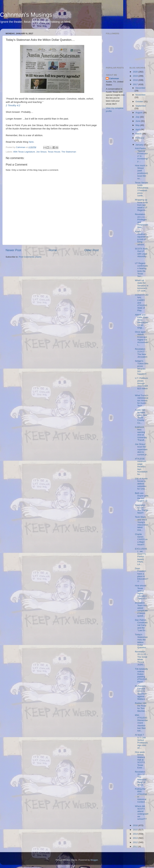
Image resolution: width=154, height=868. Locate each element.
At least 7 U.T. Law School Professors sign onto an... (141, 741)
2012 (136, 842)
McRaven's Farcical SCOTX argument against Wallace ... (141, 693)
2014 (136, 834)
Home (53, 250)
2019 (136, 76)
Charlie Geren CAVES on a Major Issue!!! (141, 539)
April (138, 129)
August (139, 113)
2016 (136, 825)
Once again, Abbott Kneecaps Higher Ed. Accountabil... (141, 338)
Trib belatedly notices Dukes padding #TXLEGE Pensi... (141, 675)
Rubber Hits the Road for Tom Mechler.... (141, 707)
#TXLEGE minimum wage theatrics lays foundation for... (141, 466)
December (141, 88)
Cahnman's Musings (26, 15)
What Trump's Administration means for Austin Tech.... (142, 401)
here (31, 142)
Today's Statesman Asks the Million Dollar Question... (141, 641)
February (140, 138)
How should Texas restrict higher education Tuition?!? (141, 592)
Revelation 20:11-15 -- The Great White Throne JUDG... (141, 658)
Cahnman (114, 78)
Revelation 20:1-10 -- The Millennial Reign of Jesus (141, 778)
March (139, 134)
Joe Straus (41, 152)
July (138, 117)
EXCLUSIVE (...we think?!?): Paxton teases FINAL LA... (141, 557)
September (141, 106)
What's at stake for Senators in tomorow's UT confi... (142, 286)
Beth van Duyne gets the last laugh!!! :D (142, 497)
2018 (136, 80)
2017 (136, 84)
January (140, 145)
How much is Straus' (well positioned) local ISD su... (141, 172)
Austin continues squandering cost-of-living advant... (141, 238)
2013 (136, 838)
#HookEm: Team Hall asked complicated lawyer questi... (141, 609)
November (141, 95)
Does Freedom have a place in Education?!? (142, 575)
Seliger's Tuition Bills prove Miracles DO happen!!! (142, 367)
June (138, 121)
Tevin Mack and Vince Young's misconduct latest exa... (142, 523)
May (138, 125)
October (140, 102)
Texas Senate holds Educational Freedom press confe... (142, 189)
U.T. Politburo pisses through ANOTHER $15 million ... (141, 385)
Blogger (94, 860)
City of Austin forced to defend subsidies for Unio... (141, 484)
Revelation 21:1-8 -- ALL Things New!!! (142, 509)
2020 (136, 72)
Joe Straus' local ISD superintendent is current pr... (142, 449)
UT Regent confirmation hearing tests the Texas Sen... (141, 270)
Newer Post (13, 250)
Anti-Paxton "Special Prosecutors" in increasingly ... (141, 155)
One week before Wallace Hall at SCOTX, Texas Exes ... (140, 760)
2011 (136, 846)
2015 (136, 830)
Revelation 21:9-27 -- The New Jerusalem (141, 353)
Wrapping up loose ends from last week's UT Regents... (141, 205)
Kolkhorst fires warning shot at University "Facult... (141, 434)
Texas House (54, 152)
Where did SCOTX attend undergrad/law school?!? (142, 813)
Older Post (92, 250)
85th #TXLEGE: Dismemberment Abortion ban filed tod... (141, 723)
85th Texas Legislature (24, 152)
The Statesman (69, 152)
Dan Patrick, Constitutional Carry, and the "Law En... (141, 625)
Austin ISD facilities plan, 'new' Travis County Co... (141, 416)
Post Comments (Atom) (30, 257)
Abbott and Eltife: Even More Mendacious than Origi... (142, 321)
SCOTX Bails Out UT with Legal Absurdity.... (141, 254)
